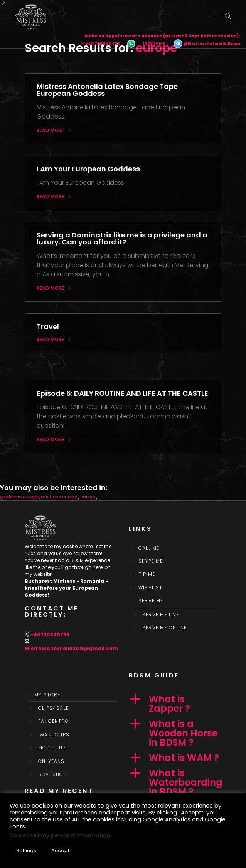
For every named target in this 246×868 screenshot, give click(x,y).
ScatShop (52, 774)
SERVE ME (151, 601)
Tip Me (147, 574)
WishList (151, 588)
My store (47, 695)
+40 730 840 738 (103, 44)
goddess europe (19, 497)
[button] (175, 704)
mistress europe (60, 497)
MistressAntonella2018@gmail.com (71, 648)
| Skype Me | (155, 44)
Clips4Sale (53, 708)
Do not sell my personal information (60, 835)
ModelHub (52, 748)
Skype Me (151, 561)
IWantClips (54, 735)
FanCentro (54, 721)
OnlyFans (51, 761)
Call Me (149, 548)
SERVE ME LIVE (161, 615)
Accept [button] (60, 850)
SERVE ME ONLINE (164, 628)
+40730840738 (50, 635)
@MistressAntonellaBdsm (207, 44)
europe (88, 497)
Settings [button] (26, 850)
